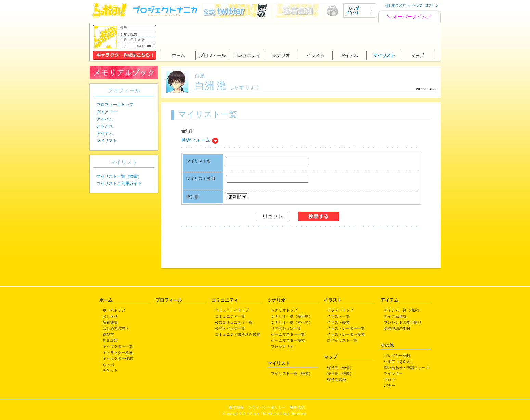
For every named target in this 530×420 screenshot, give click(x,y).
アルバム (105, 119)
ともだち (105, 126)
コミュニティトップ (232, 310)
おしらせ (110, 316)
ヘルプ (417, 5)
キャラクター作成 (118, 358)
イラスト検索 (338, 322)
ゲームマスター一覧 (288, 334)
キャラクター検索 (118, 353)
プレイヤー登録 (397, 356)
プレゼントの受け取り (403, 322)
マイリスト (107, 141)
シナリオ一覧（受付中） (292, 316)
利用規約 (297, 407)
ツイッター (393, 373)
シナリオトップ (284, 310)
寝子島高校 (337, 380)
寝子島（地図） (340, 373)
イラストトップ (340, 310)
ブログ (390, 380)
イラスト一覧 (338, 316)
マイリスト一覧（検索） (119, 176)
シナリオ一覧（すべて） (292, 322)
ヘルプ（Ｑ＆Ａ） (399, 361)
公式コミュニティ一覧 (234, 322)
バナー (390, 386)
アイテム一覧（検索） (403, 310)
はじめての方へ (397, 5)
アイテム (105, 133)
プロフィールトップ (115, 105)
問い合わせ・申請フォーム (406, 368)
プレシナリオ (282, 346)
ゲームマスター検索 (288, 340)
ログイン (432, 5)
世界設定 (110, 340)
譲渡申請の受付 (397, 328)
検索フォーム (196, 140)
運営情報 (236, 407)
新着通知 (110, 322)
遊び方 (108, 334)
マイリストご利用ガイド (119, 183)
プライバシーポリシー (267, 407)
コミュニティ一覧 (230, 316)
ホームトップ (114, 310)
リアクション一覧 (286, 328)
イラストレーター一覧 (346, 328)
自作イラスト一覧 (342, 340)
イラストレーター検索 (346, 334)
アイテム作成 (395, 316)
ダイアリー (107, 112)
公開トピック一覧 (230, 328)
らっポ (108, 365)
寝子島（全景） (340, 368)
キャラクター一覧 (118, 346)
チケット (110, 370)
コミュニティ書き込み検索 (237, 334)
